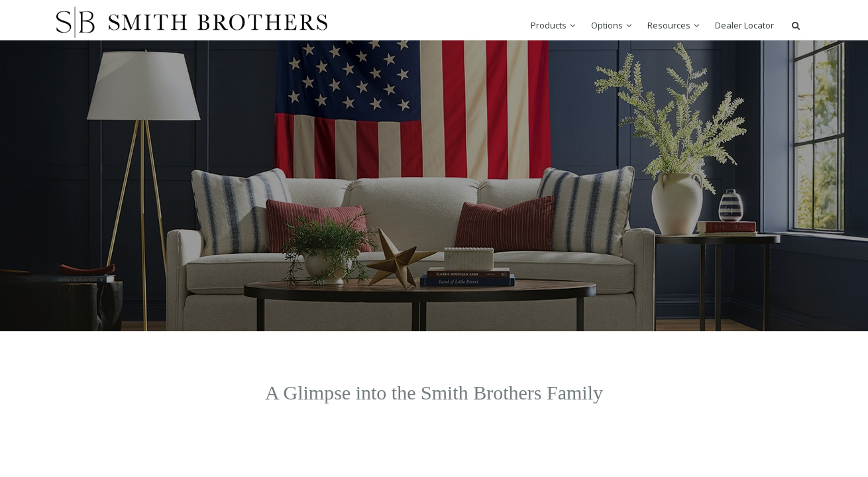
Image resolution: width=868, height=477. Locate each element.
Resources (669, 25)
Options (607, 25)
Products (549, 25)
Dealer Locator (744, 25)
